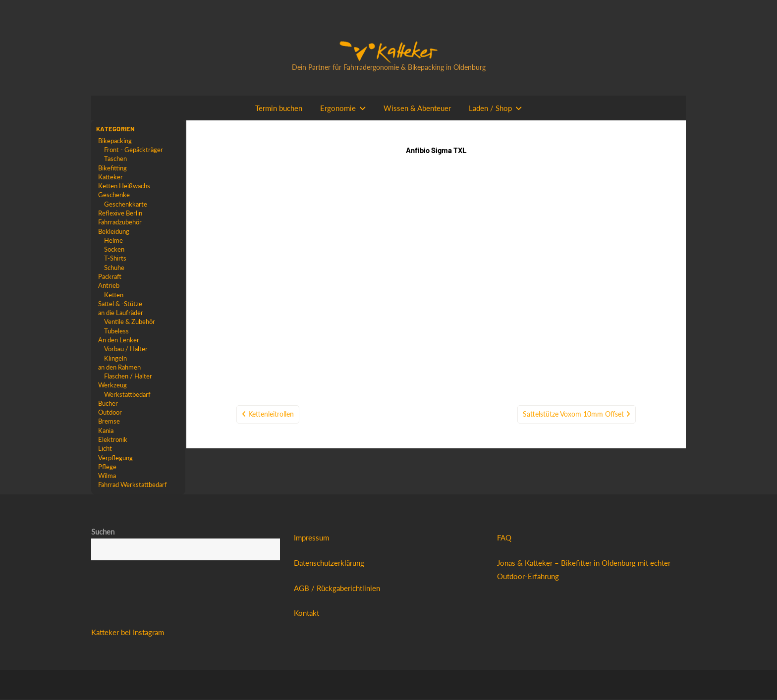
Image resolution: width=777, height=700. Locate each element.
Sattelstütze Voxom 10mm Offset (573, 350)
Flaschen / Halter (128, 376)
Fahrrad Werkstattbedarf (133, 485)
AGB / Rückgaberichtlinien (337, 588)
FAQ (504, 538)
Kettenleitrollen (271, 350)
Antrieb (109, 286)
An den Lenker (119, 340)
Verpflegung (115, 458)
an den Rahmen (119, 367)
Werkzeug (112, 385)
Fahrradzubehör (120, 222)
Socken (114, 249)
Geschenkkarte (126, 204)
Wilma (107, 476)
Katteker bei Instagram (128, 632)
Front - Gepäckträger (134, 150)
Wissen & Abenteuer (417, 108)
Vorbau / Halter (126, 349)
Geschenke (114, 195)
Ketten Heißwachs (124, 186)
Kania (106, 431)
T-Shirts (115, 259)
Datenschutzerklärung (329, 563)
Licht (105, 449)
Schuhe (114, 268)
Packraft (110, 276)
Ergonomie (338, 108)
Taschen (115, 159)
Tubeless (116, 331)
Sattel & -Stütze (120, 304)
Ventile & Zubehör (130, 322)
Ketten (114, 295)
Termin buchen (279, 108)
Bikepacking (115, 141)
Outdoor (110, 413)
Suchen (103, 532)
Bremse (109, 422)
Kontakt (306, 613)
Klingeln (115, 358)
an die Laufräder (121, 313)
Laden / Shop (490, 108)
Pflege (107, 467)
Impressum (311, 538)
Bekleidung (114, 231)
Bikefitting (112, 168)
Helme (113, 240)
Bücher (108, 403)
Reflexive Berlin (120, 213)
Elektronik (113, 440)
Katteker (111, 177)
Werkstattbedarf (127, 394)
